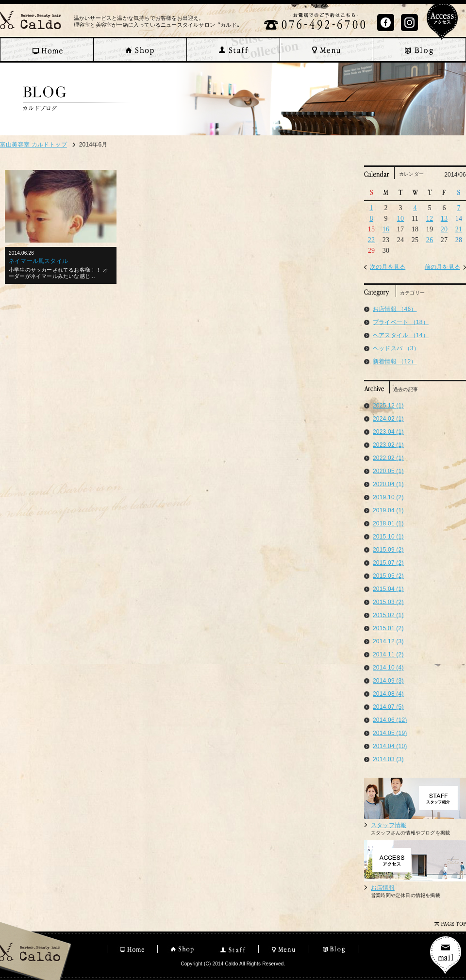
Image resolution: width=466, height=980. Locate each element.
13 (444, 219)
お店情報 (383, 888)
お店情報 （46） (395, 309)
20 (444, 229)
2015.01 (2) (388, 628)
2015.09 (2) (388, 550)
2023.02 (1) (388, 445)
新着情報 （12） (395, 361)
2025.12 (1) (388, 406)
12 (430, 219)
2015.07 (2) (388, 563)
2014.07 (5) (388, 707)
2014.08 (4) (388, 694)
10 (400, 219)
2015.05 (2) (388, 576)
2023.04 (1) (388, 432)
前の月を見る (442, 267)
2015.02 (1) (388, 615)
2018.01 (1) (388, 523)
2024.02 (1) (388, 419)
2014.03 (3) (388, 759)
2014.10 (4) (388, 668)
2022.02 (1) (388, 458)
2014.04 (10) (390, 746)
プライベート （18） (401, 322)
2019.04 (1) (388, 510)
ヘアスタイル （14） (401, 335)
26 (430, 240)
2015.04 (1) (388, 589)
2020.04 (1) (388, 484)
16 (386, 229)
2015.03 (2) (388, 602)
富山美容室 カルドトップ (33, 145)
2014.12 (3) (388, 641)
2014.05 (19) (390, 733)
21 (459, 229)
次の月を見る (388, 267)
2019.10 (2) (388, 497)
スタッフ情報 (389, 825)
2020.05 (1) (388, 471)
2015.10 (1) (388, 537)
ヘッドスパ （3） (396, 348)
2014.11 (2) (388, 654)
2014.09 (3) (388, 681)
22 (371, 240)
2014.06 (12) (390, 720)
